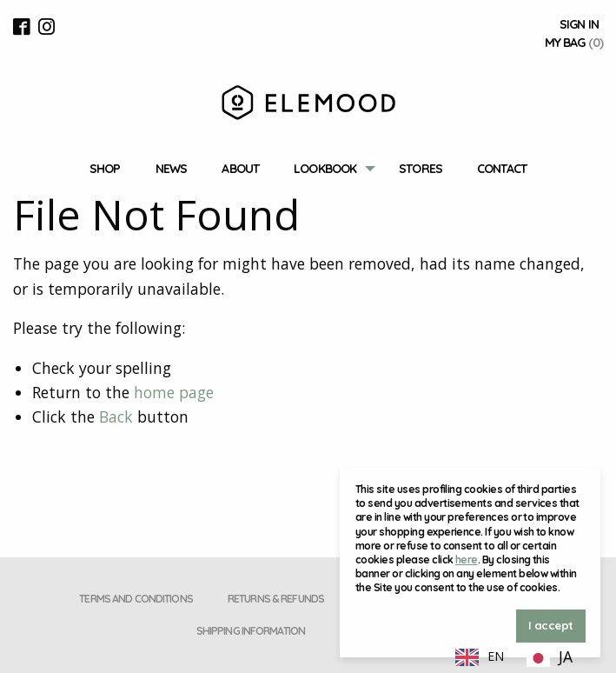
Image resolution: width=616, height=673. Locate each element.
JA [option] (566, 656)
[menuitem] (105, 169)
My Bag (574, 43)
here (467, 560)
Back (116, 416)
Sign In (579, 24)
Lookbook (325, 169)
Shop (105, 169)
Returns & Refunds (276, 599)
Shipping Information (251, 631)
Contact (502, 169)
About (240, 169)
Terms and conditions (136, 599)
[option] (550, 658)
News (171, 169)
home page (174, 392)
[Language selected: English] (515, 656)
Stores (421, 169)
